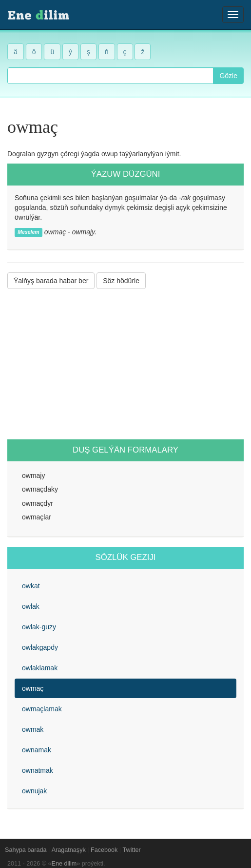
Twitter (132, 850)
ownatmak (38, 770)
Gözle (228, 76)
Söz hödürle (121, 281)
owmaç (33, 688)
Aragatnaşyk (69, 850)
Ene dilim (64, 864)
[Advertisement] (125, 364)
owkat (31, 586)
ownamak (37, 750)
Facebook (104, 850)
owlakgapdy (40, 647)
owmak (33, 729)
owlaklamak (40, 668)
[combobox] (110, 76)
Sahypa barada (26, 850)
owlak (31, 606)
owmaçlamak (42, 709)
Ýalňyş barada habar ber (51, 281)
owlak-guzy (39, 627)
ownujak (34, 791)
